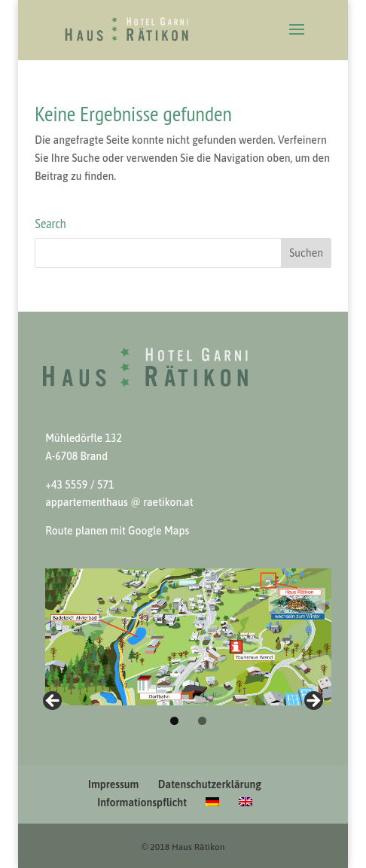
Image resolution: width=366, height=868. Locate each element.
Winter (53, 702)
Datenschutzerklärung (210, 784)
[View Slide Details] (188, 637)
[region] (183, 637)
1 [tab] (174, 721)
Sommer (313, 702)
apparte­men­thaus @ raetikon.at (119, 502)
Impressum (113, 784)
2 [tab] (202, 721)
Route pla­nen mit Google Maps (117, 531)
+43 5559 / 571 (79, 485)
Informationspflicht (142, 803)
